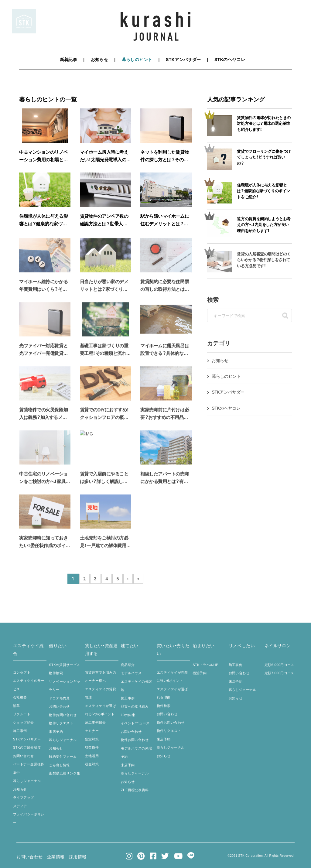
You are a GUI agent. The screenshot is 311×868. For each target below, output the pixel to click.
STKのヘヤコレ (230, 60)
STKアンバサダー (183, 60)
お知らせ (100, 60)
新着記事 (69, 60)
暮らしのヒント (137, 60)
